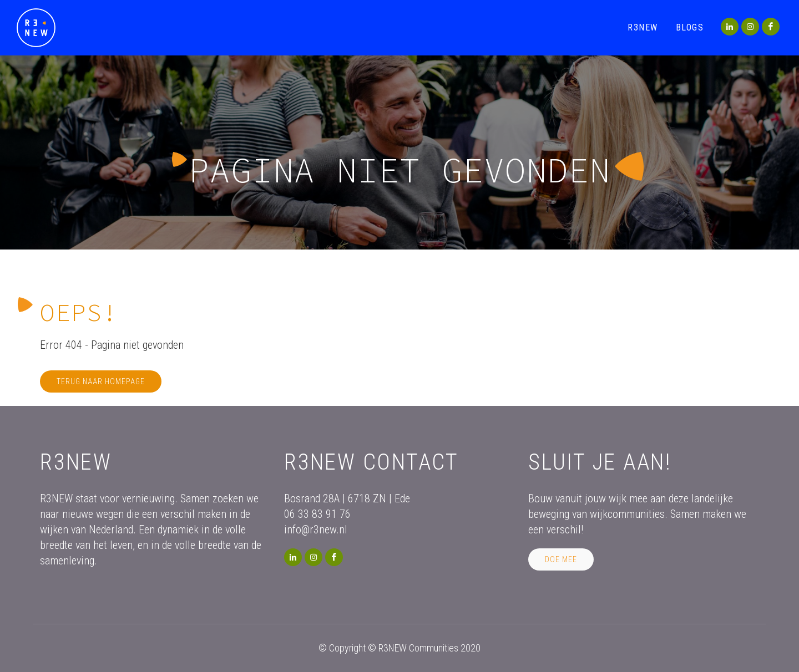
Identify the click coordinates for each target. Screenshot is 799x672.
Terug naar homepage (101, 381)
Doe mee (561, 559)
